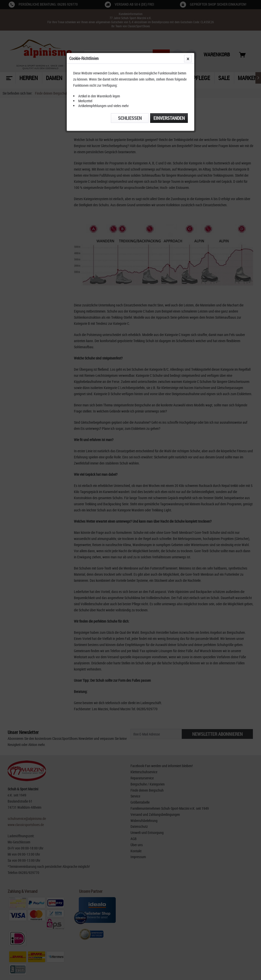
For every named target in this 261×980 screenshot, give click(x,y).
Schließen (130, 118)
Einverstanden (169, 118)
